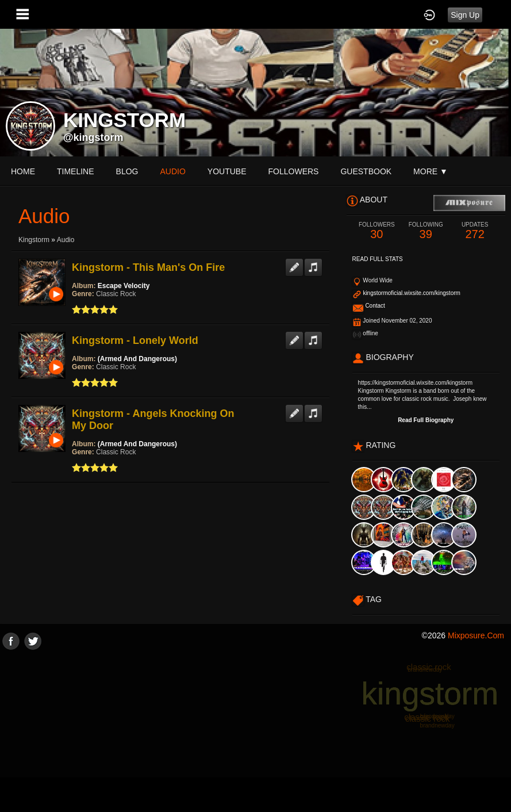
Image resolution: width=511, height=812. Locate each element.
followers (294, 171)
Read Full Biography (426, 420)
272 (474, 231)
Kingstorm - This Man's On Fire (148, 267)
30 (377, 231)
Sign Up (465, 15)
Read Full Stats (378, 259)
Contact (375, 306)
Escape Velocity (124, 286)
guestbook (366, 171)
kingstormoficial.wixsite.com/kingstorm (412, 293)
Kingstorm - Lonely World (135, 340)
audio (172, 171)
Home (23, 171)
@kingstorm (93, 137)
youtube (227, 171)
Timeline (76, 171)
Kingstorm (34, 240)
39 (426, 231)
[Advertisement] (255, 730)
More (431, 171)
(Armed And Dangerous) (137, 359)
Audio (66, 240)
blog (127, 171)
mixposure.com (476, 635)
